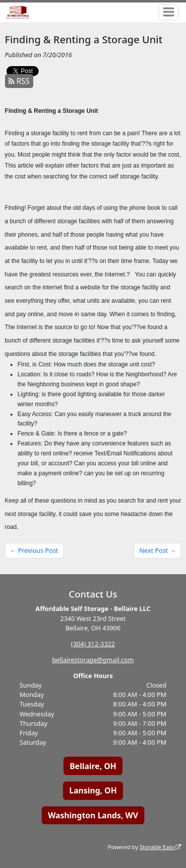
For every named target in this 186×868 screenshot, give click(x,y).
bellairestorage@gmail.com (93, 660)
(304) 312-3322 (93, 644)
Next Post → (158, 550)
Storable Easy (160, 847)
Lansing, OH (93, 790)
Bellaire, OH (93, 766)
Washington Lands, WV (93, 815)
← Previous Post (34, 550)
